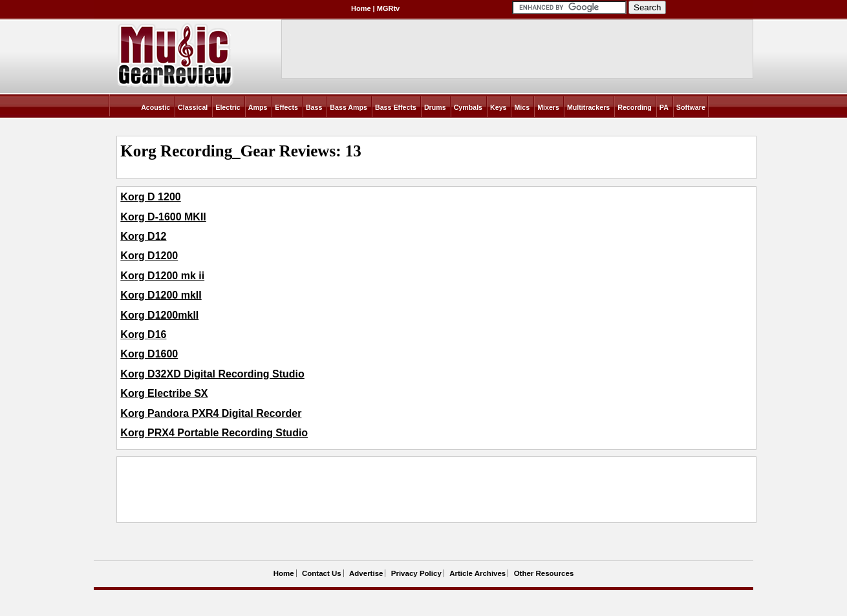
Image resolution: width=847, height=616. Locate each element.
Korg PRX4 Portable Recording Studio (214, 433)
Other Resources (544, 573)
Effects (286, 107)
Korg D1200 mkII (161, 295)
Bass (314, 107)
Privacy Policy (416, 573)
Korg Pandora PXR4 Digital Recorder (211, 413)
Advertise (366, 573)
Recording (635, 107)
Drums (435, 107)
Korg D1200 (149, 256)
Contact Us (322, 573)
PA (664, 107)
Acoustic (155, 107)
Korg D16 (143, 335)
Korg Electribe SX (164, 393)
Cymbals (468, 107)
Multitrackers (588, 107)
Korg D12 (143, 236)
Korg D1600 (149, 354)
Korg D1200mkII (159, 315)
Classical (193, 107)
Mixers (548, 107)
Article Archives (477, 573)
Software (691, 107)
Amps (258, 107)
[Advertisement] (356, 490)
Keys (498, 107)
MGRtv (388, 8)
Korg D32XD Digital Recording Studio (212, 374)
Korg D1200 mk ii (162, 276)
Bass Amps (348, 107)
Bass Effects (396, 107)
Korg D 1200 (150, 197)
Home (361, 8)
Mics (522, 107)
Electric (228, 107)
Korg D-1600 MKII (163, 217)
